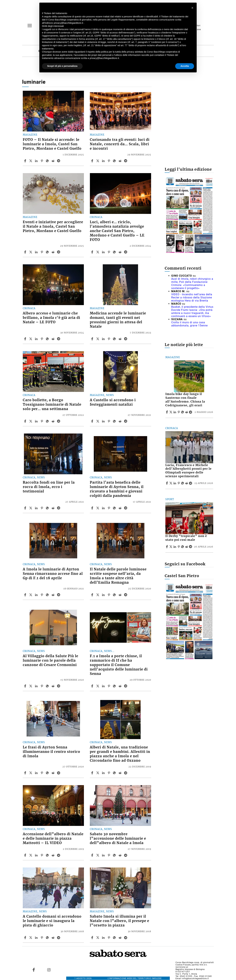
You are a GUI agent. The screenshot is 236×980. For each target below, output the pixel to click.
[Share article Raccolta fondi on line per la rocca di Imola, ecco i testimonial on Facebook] (26, 508)
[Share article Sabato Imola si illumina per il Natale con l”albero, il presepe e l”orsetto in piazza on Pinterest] (109, 938)
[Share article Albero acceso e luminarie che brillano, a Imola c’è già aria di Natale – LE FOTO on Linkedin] (37, 339)
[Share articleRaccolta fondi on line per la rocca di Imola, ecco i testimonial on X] (31, 508)
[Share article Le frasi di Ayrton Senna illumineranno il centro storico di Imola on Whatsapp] (48, 773)
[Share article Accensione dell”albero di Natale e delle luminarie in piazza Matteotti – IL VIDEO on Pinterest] (42, 855)
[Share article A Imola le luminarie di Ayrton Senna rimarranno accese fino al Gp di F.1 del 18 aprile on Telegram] (59, 595)
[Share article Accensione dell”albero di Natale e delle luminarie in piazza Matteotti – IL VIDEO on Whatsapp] (48, 855)
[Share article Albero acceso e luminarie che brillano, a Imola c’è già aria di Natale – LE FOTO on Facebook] (26, 339)
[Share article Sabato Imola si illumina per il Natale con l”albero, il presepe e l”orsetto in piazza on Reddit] (120, 938)
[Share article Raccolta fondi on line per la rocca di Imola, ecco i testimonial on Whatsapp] (48, 508)
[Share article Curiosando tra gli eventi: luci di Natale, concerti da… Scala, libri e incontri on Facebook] (93, 161)
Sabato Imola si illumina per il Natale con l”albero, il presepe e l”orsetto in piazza (119, 921)
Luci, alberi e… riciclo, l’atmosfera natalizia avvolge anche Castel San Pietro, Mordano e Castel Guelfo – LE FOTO (117, 231)
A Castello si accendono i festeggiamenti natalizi (113, 402)
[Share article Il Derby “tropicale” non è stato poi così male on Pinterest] (179, 547)
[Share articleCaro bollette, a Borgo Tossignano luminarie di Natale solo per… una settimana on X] (31, 421)
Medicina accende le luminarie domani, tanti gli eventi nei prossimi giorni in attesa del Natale (118, 320)
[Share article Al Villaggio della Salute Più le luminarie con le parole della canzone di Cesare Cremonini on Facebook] (26, 686)
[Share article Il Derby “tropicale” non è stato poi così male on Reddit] (187, 547)
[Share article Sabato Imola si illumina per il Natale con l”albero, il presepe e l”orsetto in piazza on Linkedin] (104, 938)
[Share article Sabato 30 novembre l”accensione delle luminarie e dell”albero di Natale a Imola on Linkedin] (104, 855)
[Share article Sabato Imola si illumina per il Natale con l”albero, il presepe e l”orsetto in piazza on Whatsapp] (115, 938)
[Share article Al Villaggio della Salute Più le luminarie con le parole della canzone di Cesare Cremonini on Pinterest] (42, 686)
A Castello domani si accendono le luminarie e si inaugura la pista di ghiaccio (52, 921)
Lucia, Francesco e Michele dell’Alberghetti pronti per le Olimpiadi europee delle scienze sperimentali (188, 471)
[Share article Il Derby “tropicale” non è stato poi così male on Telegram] (191, 547)
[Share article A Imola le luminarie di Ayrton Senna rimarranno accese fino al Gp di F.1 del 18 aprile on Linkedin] (37, 595)
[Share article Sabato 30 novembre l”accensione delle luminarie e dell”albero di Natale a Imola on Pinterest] (109, 855)
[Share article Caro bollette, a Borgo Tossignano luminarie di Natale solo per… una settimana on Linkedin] (37, 421)
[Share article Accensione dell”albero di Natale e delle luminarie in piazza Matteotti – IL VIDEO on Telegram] (59, 855)
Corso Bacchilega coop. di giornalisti (195, 962)
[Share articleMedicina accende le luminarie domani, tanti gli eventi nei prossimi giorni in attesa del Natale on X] (98, 339)
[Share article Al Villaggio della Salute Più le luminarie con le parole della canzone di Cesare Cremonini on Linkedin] (37, 686)
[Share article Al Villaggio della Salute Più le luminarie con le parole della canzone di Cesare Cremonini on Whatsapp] (48, 686)
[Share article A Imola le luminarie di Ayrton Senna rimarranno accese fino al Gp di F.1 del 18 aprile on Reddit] (53, 595)
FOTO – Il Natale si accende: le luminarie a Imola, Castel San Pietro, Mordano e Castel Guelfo (52, 144)
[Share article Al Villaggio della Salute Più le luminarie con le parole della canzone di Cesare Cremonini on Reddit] (53, 686)
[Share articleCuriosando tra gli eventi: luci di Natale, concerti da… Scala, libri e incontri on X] (98, 161)
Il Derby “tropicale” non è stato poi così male (186, 538)
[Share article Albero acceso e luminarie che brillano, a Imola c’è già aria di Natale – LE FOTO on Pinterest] (42, 339)
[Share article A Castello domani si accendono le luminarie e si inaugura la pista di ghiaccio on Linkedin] (37, 938)
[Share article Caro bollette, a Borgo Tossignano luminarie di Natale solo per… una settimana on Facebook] (26, 421)
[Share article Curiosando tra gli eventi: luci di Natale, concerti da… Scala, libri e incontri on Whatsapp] (115, 161)
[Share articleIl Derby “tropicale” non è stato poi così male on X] (171, 547)
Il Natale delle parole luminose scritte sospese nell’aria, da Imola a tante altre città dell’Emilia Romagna (118, 576)
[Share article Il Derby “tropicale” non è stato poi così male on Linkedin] (175, 547)
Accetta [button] (185, 66)
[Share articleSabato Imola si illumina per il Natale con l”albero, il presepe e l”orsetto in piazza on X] (98, 938)
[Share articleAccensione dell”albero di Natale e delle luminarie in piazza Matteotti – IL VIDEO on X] (31, 855)
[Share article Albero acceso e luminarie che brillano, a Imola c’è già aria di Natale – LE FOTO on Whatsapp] (48, 339)
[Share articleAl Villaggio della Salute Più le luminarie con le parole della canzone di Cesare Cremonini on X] (31, 686)
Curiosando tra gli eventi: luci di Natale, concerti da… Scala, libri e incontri (120, 144)
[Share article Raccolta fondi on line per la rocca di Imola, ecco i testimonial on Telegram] (59, 508)
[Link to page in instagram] (49, 970)
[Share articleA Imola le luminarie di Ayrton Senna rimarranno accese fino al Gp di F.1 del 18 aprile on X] (31, 595)
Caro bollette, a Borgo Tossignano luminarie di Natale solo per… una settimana (52, 405)
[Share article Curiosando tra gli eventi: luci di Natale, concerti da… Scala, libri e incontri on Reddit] (120, 161)
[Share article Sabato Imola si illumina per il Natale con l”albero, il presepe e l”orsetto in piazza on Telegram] (126, 938)
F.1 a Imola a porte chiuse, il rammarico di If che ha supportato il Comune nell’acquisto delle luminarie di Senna (119, 665)
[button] (192, 8)
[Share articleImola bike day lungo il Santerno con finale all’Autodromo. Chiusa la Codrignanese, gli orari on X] (171, 412)
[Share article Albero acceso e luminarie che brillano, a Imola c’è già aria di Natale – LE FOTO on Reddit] (53, 339)
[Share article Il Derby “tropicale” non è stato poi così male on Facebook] (167, 547)
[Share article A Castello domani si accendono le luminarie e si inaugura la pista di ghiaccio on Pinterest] (42, 938)
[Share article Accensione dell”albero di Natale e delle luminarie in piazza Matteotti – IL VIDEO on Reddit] (53, 855)
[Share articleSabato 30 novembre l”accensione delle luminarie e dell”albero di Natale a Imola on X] (98, 855)
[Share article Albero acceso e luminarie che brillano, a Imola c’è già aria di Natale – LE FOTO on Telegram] (59, 339)
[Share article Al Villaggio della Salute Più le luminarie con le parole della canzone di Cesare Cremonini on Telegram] (59, 686)
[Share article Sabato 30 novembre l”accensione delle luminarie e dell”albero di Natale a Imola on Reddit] (120, 855)
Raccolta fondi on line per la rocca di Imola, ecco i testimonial (49, 487)
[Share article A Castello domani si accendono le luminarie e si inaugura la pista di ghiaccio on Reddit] (53, 938)
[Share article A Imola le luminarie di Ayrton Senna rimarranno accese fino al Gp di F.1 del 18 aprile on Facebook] (26, 595)
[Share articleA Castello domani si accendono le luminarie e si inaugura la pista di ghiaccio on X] (31, 938)
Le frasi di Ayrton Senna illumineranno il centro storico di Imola (51, 752)
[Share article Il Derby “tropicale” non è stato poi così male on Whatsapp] (183, 547)
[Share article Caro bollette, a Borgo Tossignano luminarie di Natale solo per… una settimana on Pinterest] (42, 421)
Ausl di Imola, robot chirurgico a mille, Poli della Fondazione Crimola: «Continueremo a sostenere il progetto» (192, 283)
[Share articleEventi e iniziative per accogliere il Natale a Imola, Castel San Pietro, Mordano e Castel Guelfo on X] (31, 252)
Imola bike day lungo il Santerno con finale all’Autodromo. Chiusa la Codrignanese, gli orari (185, 400)
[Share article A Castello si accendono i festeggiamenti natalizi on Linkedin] (104, 421)
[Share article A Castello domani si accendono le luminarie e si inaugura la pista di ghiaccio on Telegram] (59, 938)
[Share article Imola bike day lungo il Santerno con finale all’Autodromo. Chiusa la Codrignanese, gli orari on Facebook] (167, 412)
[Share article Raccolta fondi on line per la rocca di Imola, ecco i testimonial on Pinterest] (42, 508)
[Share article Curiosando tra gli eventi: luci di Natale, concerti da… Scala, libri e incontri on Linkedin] (104, 161)
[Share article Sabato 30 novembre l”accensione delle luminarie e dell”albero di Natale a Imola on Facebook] (93, 855)
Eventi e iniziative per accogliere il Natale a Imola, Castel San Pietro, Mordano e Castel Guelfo (53, 226)
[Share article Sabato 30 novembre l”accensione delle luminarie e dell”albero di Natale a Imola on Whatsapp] (115, 855)
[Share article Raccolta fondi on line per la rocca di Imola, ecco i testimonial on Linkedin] (37, 508)
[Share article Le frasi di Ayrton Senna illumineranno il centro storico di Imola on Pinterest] (42, 773)
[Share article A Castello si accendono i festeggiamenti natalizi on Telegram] (126, 421)
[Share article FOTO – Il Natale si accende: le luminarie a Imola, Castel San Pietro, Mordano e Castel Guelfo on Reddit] (53, 161)
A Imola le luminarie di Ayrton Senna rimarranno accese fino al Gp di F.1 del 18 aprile (53, 574)
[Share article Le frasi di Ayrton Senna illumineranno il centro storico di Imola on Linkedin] (37, 773)
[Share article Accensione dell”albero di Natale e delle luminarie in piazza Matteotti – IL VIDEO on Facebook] (26, 855)
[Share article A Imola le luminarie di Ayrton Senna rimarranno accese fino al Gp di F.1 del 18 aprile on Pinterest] (42, 595)
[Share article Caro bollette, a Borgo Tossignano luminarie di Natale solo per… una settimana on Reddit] (53, 421)
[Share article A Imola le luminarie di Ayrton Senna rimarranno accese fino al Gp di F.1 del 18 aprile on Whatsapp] (48, 595)
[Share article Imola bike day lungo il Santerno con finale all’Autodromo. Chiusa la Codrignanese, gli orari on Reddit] (187, 412)
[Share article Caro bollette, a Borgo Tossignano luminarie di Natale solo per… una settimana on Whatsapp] (48, 421)
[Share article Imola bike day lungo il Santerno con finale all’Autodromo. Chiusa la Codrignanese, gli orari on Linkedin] (175, 412)
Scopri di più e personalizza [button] (62, 66)
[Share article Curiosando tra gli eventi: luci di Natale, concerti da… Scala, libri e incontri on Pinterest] (109, 161)
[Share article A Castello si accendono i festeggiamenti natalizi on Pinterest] (109, 421)
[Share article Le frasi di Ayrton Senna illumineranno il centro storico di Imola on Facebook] (26, 773)
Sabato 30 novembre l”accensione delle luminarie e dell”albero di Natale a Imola (118, 839)
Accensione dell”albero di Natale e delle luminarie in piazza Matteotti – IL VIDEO (53, 839)
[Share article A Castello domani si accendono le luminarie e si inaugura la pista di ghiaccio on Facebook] (26, 938)
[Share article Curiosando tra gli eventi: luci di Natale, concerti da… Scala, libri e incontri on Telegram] (126, 161)
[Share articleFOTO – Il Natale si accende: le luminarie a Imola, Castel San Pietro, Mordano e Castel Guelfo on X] (31, 161)
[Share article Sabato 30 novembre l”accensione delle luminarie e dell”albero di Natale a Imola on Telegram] (126, 855)
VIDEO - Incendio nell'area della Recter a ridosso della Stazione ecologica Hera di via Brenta (192, 297)
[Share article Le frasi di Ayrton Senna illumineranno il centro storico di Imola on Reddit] (53, 773)
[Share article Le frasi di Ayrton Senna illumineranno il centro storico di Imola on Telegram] (59, 773)
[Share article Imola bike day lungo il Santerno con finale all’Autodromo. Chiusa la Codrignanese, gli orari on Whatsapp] (183, 412)
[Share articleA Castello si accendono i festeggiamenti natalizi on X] (98, 421)
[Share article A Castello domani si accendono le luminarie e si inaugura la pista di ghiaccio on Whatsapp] (48, 938)
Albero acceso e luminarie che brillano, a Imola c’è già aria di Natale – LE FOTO (51, 318)
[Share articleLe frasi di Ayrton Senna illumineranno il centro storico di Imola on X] (31, 773)
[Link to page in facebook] (34, 970)
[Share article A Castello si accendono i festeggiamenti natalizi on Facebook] (93, 421)
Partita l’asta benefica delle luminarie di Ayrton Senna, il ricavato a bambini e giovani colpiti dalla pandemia (117, 489)
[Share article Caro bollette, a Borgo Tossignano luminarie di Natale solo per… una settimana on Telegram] (59, 421)
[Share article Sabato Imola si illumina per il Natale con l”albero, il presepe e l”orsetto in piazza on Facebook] (93, 938)
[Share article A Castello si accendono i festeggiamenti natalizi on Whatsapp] (115, 421)
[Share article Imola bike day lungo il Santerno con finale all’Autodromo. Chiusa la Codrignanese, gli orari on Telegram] (191, 412)
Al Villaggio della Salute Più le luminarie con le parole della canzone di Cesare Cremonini (50, 660)
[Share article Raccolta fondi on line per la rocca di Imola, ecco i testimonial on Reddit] (53, 508)
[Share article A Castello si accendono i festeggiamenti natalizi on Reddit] (120, 421)
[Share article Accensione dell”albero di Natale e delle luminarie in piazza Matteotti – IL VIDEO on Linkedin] (37, 855)
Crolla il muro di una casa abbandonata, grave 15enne (189, 324)
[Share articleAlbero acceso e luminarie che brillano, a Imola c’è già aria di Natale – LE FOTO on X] (31, 339)
